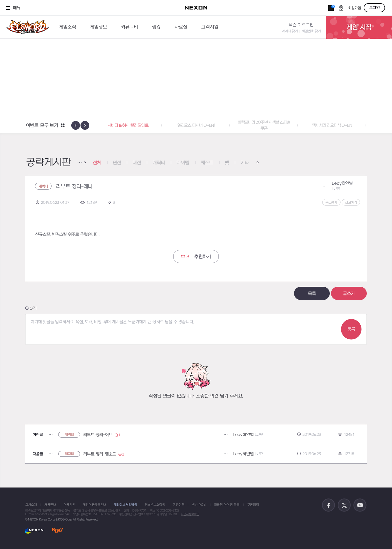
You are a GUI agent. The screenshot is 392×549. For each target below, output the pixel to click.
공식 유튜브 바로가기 (360, 505)
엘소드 (26, 27)
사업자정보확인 (190, 514)
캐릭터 (159, 163)
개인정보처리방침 (125, 505)
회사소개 (31, 505)
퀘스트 (207, 163)
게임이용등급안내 (94, 505)
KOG (57, 531)
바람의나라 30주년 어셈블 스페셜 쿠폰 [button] (264, 125)
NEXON (34, 531)
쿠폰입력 (253, 505)
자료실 (181, 27)
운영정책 (179, 505)
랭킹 (156, 27)
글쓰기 (349, 294)
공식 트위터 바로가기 (344, 505)
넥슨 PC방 (199, 505)
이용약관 (70, 505)
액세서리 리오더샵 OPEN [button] (332, 125)
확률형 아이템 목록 (227, 505)
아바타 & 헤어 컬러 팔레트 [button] (128, 125)
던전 (117, 163)
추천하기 (196, 257)
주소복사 (331, 202)
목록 (312, 294)
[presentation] (76, 125)
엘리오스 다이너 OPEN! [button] (196, 125)
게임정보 (98, 27)
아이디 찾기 (290, 31)
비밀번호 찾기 (311, 31)
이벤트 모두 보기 (42, 126)
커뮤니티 (129, 27)
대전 (137, 163)
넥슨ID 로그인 (301, 25)
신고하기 (351, 202)
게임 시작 (359, 27)
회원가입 (354, 8)
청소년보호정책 (155, 505)
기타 (245, 163)
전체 (97, 163)
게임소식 (67, 27)
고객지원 (210, 27)
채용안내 (50, 505)
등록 (351, 329)
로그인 (374, 8)
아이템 (183, 163)
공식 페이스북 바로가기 (328, 505)
